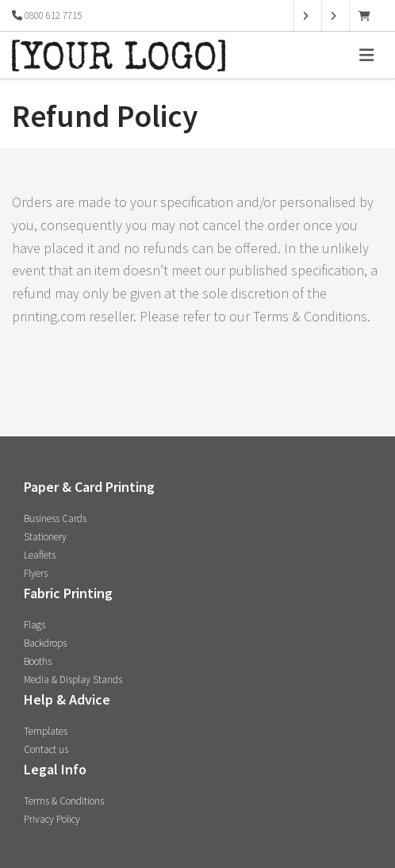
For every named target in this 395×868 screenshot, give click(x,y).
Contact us (46, 749)
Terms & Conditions (64, 801)
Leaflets (40, 555)
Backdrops (45, 643)
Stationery (45, 537)
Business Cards (55, 518)
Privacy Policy (52, 819)
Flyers (36, 573)
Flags (35, 625)
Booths (38, 661)
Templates (46, 731)
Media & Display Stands (73, 680)
